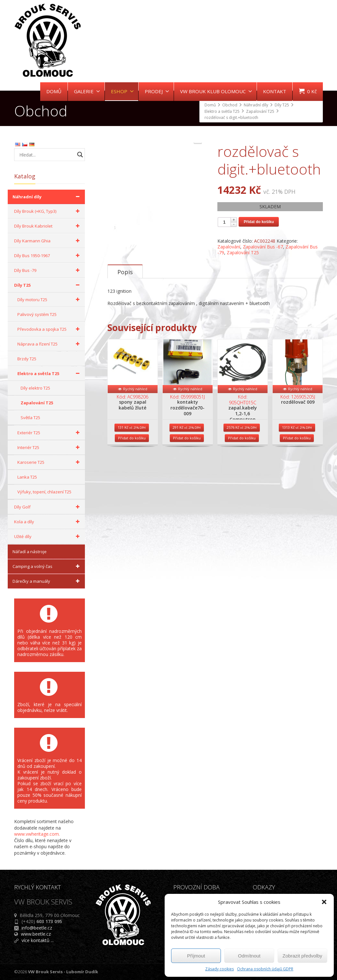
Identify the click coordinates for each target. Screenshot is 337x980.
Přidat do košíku (259, 222)
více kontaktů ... (38, 940)
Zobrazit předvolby (302, 956)
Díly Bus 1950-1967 (48, 256)
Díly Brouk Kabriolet (48, 226)
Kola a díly (48, 522)
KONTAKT (275, 91)
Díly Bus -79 (48, 270)
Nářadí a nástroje (30, 552)
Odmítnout (249, 956)
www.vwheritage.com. (37, 834)
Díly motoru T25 (50, 300)
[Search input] (46, 155)
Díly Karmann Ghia (48, 241)
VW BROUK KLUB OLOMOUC (216, 91)
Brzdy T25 (27, 359)
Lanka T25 (27, 477)
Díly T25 (48, 285)
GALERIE (87, 91)
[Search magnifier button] (80, 155)
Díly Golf (48, 507)
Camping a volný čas (47, 566)
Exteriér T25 (50, 433)
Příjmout (196, 956)
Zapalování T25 (243, 252)
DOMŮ (54, 91)
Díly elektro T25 (35, 388)
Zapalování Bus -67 (263, 247)
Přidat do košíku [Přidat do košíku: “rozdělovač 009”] (297, 509)
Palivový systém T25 (37, 314)
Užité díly (48, 536)
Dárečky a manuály (47, 581)
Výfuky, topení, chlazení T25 (44, 492)
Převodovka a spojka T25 (50, 329)
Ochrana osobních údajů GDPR (265, 969)
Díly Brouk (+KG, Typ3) (48, 211)
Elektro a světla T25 (50, 373)
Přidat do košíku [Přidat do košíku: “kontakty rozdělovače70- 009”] (187, 509)
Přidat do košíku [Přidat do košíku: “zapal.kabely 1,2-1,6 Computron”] (242, 509)
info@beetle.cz (37, 928)
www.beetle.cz (36, 934)
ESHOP (122, 91)
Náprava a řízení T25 (50, 344)
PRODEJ (157, 91)
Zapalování (229, 247)
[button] (324, 902)
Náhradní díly (47, 197)
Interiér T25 (50, 447)
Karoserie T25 (50, 462)
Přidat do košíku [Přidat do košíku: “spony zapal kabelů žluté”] (132, 509)
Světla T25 (30, 418)
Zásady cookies (219, 969)
